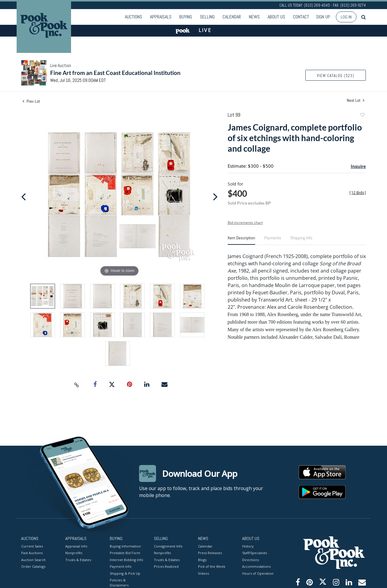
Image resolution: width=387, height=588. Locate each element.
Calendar (232, 17)
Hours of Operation (258, 573)
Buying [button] (186, 17)
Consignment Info (168, 546)
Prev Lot (31, 101)
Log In (346, 17)
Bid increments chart (245, 223)
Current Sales (32, 546)
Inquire (358, 166)
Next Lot (356, 100)
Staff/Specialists (255, 553)
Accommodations (256, 566)
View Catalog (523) (336, 76)
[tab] (241, 240)
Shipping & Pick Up (125, 573)
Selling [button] (207, 17)
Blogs (202, 559)
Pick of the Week (212, 566)
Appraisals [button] (161, 17)
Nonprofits (74, 553)
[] (358, 193)
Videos (203, 573)
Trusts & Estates (78, 559)
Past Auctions (32, 553)
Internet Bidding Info (127, 559)
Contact (301, 17)
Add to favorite (362, 116)
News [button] (254, 17)
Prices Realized (166, 566)
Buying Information (125, 546)
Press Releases (210, 553)
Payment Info (121, 566)
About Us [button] (276, 17)
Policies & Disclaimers (119, 583)
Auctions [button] (133, 17)
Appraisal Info (76, 546)
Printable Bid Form (125, 553)
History (248, 546)
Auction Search (33, 559)
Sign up (323, 17)
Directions (250, 559)
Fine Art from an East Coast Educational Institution (115, 73)
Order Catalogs (33, 566)
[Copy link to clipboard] (77, 385)
